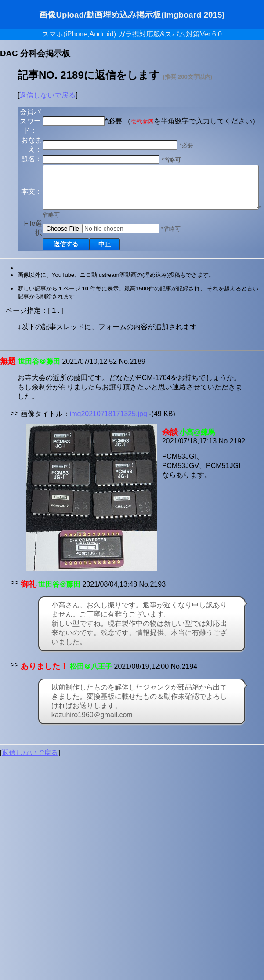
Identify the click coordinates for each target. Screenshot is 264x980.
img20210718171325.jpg (110, 446)
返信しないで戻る (47, 95)
